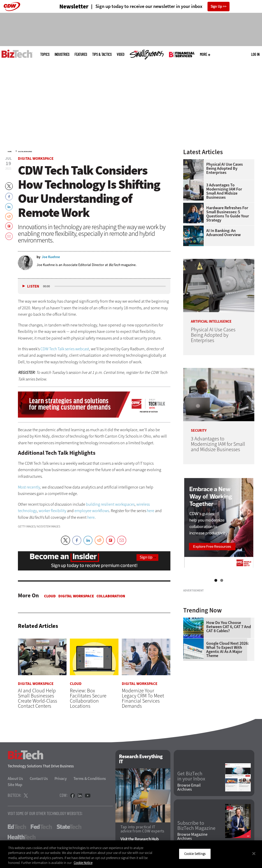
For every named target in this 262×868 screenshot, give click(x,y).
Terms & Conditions (90, 780)
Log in (255, 54)
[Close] (254, 853)
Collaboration (111, 596)
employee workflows (92, 511)
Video (121, 54)
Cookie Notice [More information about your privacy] (83, 863)
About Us (15, 780)
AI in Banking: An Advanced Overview (223, 233)
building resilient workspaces (110, 504)
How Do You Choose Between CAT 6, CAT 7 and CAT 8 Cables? (229, 686)
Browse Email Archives (189, 789)
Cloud (50, 596)
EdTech (17, 828)
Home (10, 152)
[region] (131, 854)
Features (81, 54)
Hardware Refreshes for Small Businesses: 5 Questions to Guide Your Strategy (228, 214)
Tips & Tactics (102, 54)
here (151, 511)
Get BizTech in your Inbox (191, 778)
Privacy (61, 780)
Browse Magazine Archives (192, 838)
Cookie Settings (195, 854)
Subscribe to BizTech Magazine (196, 827)
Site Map (15, 786)
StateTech (69, 828)
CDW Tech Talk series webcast (65, 349)
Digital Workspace (25, 152)
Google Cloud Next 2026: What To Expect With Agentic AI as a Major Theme (227, 709)
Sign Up (216, 7)
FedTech (41, 828)
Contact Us (39, 780)
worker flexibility (52, 511)
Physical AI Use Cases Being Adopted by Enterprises (225, 168)
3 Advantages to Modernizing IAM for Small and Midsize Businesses (224, 191)
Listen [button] (33, 286)
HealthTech (22, 838)
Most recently (29, 487)
